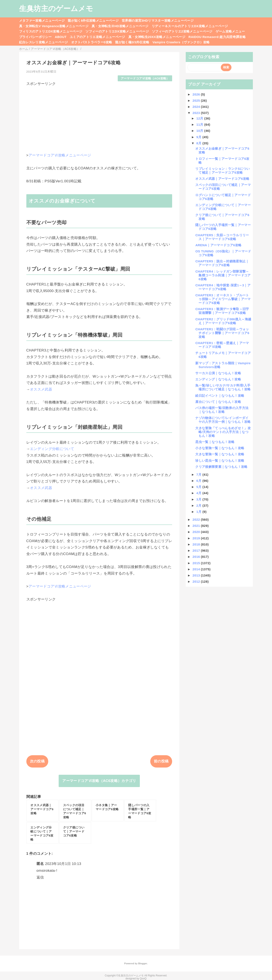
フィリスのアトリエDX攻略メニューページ (51, 31)
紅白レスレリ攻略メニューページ (44, 42)
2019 (197, 538)
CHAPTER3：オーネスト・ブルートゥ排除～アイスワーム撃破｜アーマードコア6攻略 (223, 299)
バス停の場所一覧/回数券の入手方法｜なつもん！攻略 (222, 410)
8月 (199, 143)
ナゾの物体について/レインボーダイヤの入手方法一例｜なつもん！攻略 (223, 420)
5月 (199, 487)
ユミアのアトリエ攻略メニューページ (97, 37)
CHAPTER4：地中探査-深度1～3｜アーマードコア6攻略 (223, 287)
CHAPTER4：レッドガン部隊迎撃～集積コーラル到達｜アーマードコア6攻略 (223, 275)
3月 (199, 499)
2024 (197, 107)
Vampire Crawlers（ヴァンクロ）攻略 (181, 42)
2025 (197, 101)
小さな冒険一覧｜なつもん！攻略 (220, 448)
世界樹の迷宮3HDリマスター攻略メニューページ (158, 20)
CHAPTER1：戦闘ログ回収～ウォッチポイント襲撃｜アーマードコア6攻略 (222, 333)
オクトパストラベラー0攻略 (92, 42)
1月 (199, 512)
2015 (197, 563)
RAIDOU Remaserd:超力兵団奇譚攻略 (217, 37)
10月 (200, 131)
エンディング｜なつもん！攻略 (218, 379)
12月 (200, 118)
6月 (199, 481)
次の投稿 (37, 761)
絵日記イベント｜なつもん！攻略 (220, 396)
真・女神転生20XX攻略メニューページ (157, 37)
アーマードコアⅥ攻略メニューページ (60, 155)
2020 (197, 532)
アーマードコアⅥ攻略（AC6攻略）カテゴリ (99, 781)
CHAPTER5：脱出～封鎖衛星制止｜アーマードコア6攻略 (222, 263)
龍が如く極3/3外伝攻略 (132, 42)
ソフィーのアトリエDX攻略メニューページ (117, 31)
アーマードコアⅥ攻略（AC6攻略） (145, 78)
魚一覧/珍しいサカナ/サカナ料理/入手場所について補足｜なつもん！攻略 (223, 387)
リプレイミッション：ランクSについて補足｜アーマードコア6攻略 (222, 171)
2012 (197, 581)
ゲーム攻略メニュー (230, 31)
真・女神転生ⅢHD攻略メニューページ (120, 26)
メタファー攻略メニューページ (42, 20)
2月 (199, 505)
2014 (197, 569)
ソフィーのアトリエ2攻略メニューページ (182, 31)
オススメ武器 (41, 389)
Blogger (142, 963)
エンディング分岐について (52, 449)
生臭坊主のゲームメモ (56, 8)
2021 (197, 526)
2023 (197, 113)
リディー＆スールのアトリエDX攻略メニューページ (190, 26)
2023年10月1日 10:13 (63, 864)
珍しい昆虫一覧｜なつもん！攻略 (220, 460)
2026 (197, 94)
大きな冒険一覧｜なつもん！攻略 (220, 454)
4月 (199, 493)
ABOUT (61, 37)
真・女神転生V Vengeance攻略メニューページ (54, 26)
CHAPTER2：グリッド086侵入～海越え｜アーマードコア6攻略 (223, 321)
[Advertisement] (99, 116)
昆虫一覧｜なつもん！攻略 (215, 442)
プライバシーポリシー (35, 37)
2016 (197, 557)
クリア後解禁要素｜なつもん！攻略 (221, 467)
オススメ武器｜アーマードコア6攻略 (222, 179)
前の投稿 (161, 761)
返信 (40, 877)
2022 (197, 520)
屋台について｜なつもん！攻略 (218, 402)
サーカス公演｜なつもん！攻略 (218, 373)
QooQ (143, 979)
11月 (200, 124)
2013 (197, 575)
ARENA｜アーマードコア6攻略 (218, 245)
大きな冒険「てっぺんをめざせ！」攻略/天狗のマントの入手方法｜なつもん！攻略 (223, 432)
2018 (197, 544)
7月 (199, 475)
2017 (197, 550)
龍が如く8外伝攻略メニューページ (93, 20)
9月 (199, 137)
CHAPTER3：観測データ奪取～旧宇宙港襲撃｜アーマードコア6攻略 (222, 311)
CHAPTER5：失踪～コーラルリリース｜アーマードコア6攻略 (222, 237)
